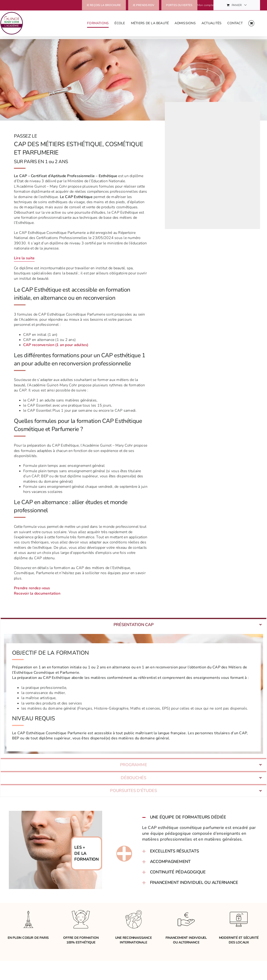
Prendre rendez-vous (32, 588)
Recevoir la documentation (37, 593)
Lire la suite (24, 258)
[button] (201, 832)
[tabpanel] (133, 698)
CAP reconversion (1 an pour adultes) (56, 345)
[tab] (133, 626)
